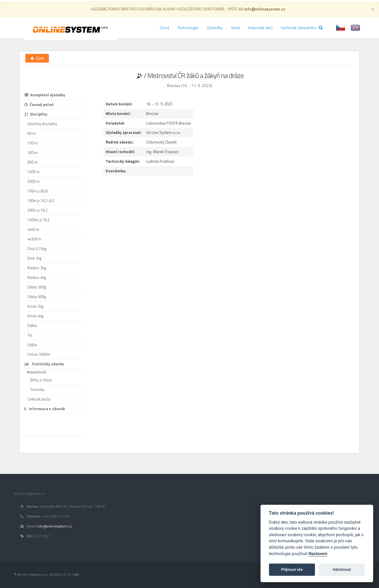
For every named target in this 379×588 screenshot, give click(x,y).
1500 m (33, 172)
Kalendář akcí (260, 28)
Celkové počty (39, 399)
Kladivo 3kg (37, 268)
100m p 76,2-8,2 (41, 201)
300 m (32, 153)
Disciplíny (36, 114)
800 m (32, 162)
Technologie (188, 28)
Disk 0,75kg (37, 249)
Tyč (30, 335)
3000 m (33, 181)
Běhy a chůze (41, 380)
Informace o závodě (45, 409)
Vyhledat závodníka (302, 28)
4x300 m (34, 239)
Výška (32, 345)
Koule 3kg (36, 306)
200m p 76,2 (37, 210)
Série (235, 28)
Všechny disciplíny (42, 124)
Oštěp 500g (37, 287)
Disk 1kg (34, 258)
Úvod (164, 28)
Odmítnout (342, 570)
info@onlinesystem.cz (55, 526)
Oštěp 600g (37, 297)
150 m (32, 143)
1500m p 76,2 (38, 220)
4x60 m (33, 229)
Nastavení (318, 554)
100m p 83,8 (37, 191)
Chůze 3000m (39, 354)
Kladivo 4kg (37, 277)
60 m (31, 133)
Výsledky (215, 28)
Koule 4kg (36, 316)
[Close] (373, 9)
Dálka (32, 325)
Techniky (37, 389)
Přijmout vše (292, 570)
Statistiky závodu (44, 364)
